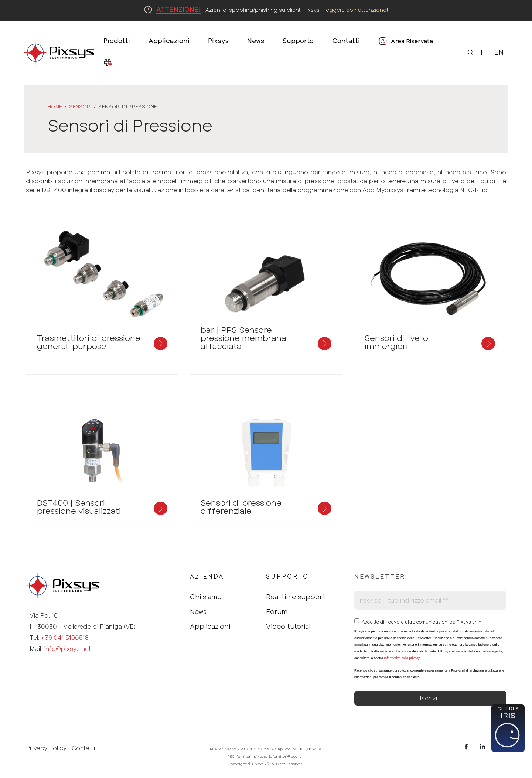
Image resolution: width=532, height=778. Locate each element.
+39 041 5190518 (65, 637)
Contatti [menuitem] (346, 41)
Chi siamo (206, 597)
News (198, 611)
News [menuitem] (256, 41)
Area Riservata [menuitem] (412, 41)
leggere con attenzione (356, 10)
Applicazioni (210, 626)
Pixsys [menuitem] (218, 41)
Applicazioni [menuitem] (169, 41)
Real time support (296, 597)
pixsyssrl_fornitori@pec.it (277, 756)
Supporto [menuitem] (298, 41)
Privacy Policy (46, 748)
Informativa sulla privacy (402, 658)
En (499, 52)
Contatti (83, 748)
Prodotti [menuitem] (117, 41)
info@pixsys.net (67, 649)
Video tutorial (288, 626)
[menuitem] (108, 63)
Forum (277, 611)
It (480, 52)
